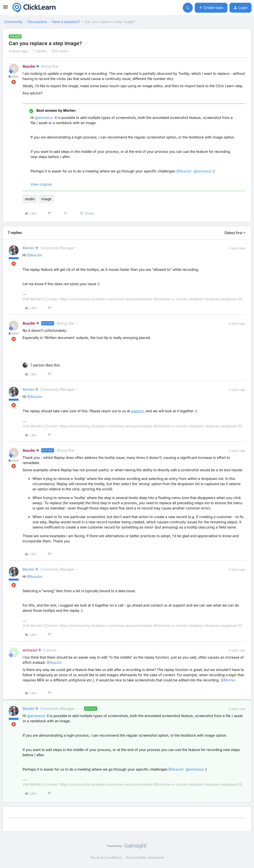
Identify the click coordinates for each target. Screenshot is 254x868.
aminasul (30, 650)
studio (30, 199)
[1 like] (41, 365)
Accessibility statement (145, 857)
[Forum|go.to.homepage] (34, 8)
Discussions (37, 22)
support (137, 411)
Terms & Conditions (106, 857)
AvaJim (29, 66)
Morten (28, 248)
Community (13, 22)
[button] (5, 9)
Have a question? (66, 22)
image (46, 199)
